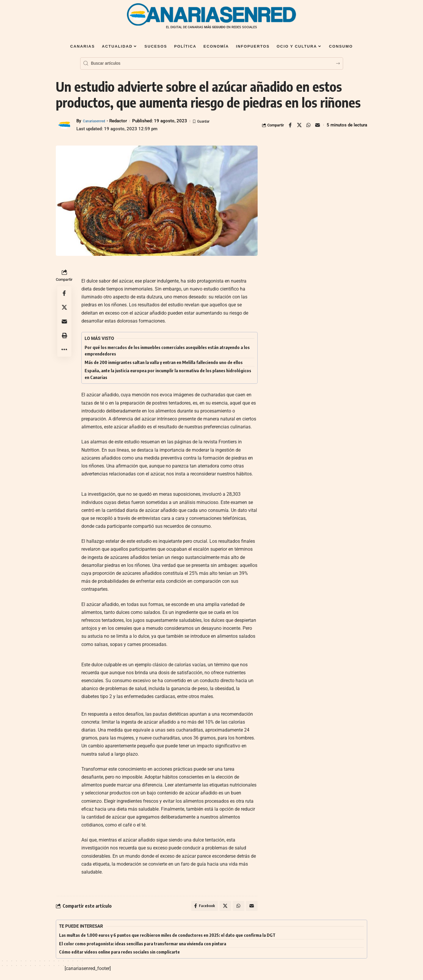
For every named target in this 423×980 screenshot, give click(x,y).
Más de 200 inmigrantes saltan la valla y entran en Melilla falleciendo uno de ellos (164, 362)
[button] (64, 335)
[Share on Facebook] (290, 125)
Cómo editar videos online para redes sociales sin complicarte (119, 954)
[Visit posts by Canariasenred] (65, 125)
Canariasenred (97, 121)
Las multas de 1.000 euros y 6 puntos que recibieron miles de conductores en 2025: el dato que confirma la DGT (167, 937)
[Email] (318, 125)
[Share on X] (299, 125)
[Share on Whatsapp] (308, 125)
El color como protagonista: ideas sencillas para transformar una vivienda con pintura (143, 945)
